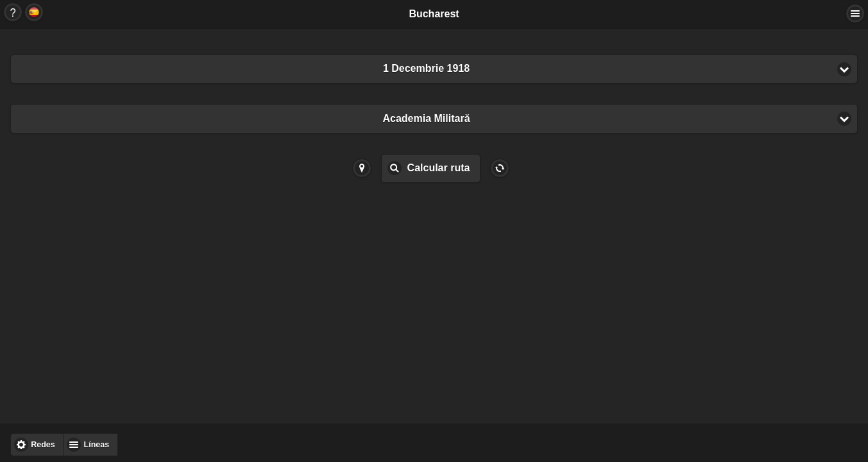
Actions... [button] (855, 13)
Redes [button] (43, 445)
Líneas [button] (97, 445)
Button (13, 12)
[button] (434, 69)
